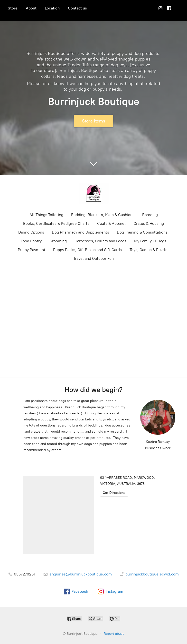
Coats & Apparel (111, 223)
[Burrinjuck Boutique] (93, 193)
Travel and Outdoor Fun (93, 258)
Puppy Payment (32, 250)
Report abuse (114, 634)
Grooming (58, 241)
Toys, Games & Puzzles (150, 250)
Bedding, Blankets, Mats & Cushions (103, 215)
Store (13, 8)
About (31, 8)
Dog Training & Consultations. (143, 232)
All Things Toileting (46, 215)
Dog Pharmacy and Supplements (80, 232)
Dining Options (31, 232)
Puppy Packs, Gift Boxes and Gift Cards (87, 250)
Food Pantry (31, 241)
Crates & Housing (149, 223)
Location (52, 8)
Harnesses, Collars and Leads (100, 241)
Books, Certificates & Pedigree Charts (56, 223)
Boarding (150, 215)
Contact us (77, 8)
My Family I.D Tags (150, 241)
